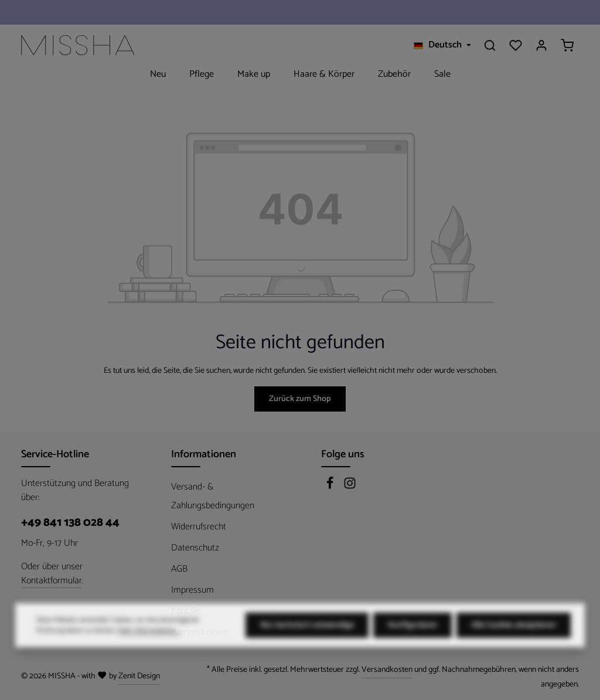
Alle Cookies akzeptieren (514, 649)
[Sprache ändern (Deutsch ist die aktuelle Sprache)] (442, 45)
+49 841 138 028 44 (70, 523)
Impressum (192, 590)
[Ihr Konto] (541, 45)
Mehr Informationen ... (149, 655)
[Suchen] (490, 45)
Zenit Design (139, 676)
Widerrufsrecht (199, 527)
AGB (179, 569)
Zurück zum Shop (300, 399)
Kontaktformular (52, 581)
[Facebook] (331, 487)
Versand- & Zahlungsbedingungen (213, 496)
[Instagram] (350, 487)
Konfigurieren (412, 649)
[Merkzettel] (516, 45)
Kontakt (186, 611)
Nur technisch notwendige (307, 649)
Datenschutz (195, 548)
